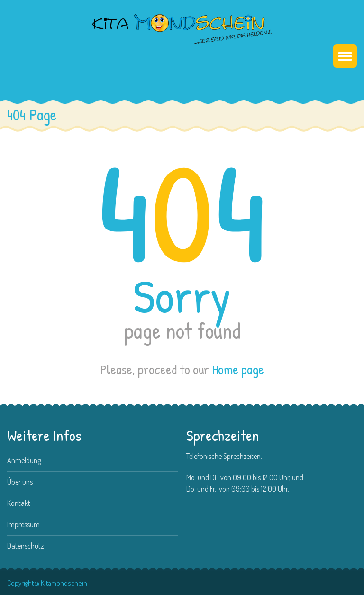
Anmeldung (24, 460)
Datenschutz (25, 546)
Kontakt (19, 503)
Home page (238, 369)
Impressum (23, 524)
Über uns (20, 482)
